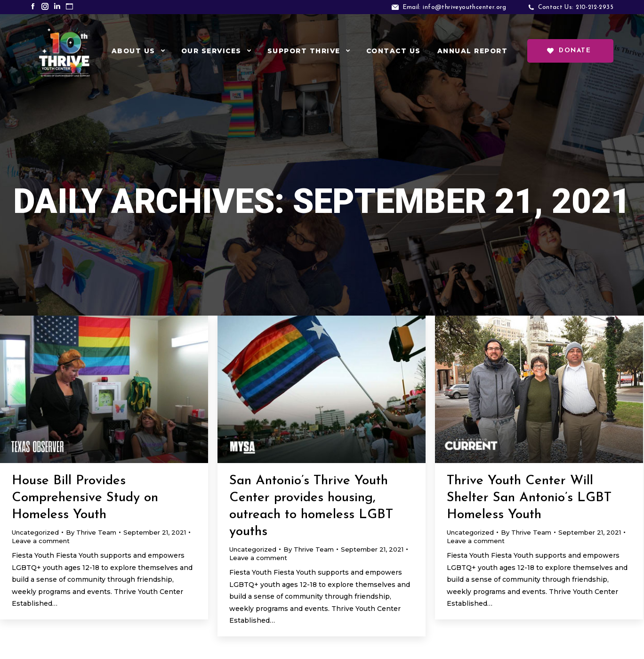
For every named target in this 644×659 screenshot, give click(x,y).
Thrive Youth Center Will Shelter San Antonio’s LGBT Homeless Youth (529, 498)
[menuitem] (138, 51)
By (91, 532)
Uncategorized (35, 532)
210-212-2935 (595, 7)
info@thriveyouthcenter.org (464, 7)
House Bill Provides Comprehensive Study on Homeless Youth (85, 498)
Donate (569, 51)
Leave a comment (41, 541)
